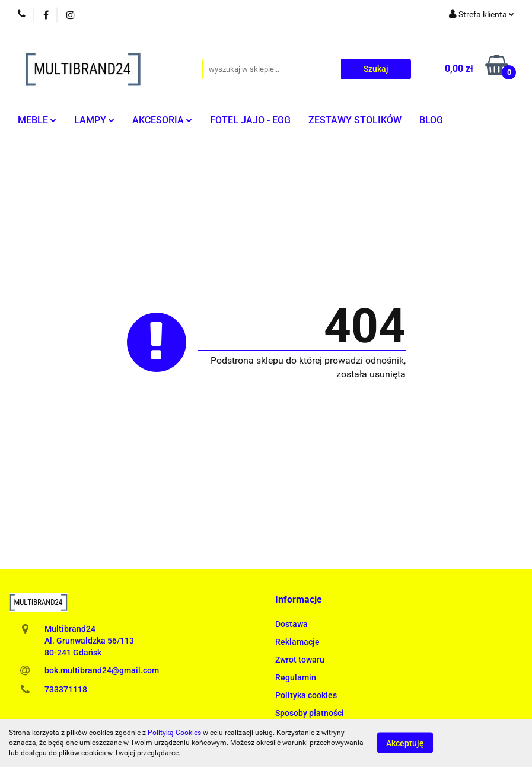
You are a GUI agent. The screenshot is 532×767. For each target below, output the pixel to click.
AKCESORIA (162, 120)
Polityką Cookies (174, 733)
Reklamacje (297, 642)
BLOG (431, 120)
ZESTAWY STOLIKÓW (355, 120)
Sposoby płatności (310, 713)
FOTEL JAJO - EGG (250, 120)
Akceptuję (405, 743)
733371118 (66, 689)
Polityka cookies (306, 695)
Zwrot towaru (300, 660)
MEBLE (37, 120)
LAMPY (94, 120)
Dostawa (292, 624)
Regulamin (296, 677)
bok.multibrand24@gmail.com (102, 670)
